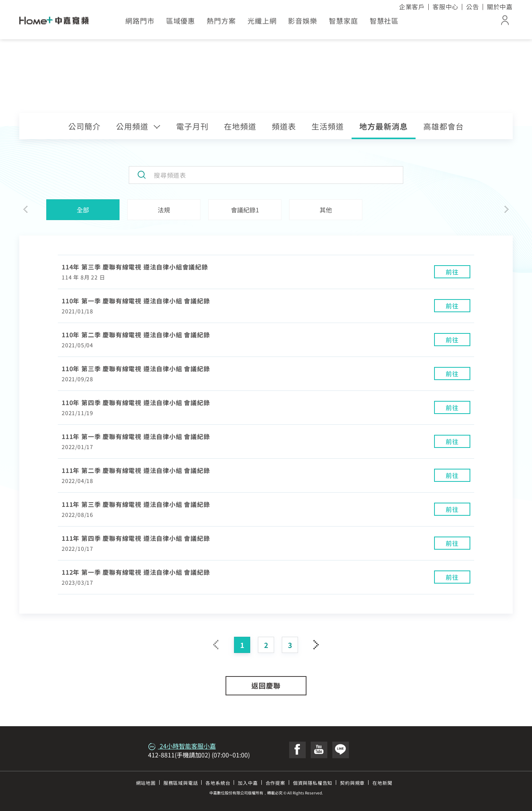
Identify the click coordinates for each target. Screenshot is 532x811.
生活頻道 (328, 126)
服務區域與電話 (181, 783)
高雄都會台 (444, 126)
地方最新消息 (384, 126)
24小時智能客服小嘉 (182, 746)
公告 (473, 7)
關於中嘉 (500, 7)
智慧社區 (384, 23)
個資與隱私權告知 (313, 783)
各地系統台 (218, 783)
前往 (452, 272)
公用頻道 (138, 126)
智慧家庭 (343, 23)
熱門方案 (221, 23)
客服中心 (445, 7)
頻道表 (284, 126)
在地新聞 (382, 783)
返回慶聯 (266, 685)
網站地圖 (146, 783)
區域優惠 (181, 23)
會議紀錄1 (245, 210)
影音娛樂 (303, 23)
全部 (83, 210)
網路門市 (140, 23)
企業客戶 (412, 7)
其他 (326, 210)
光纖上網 (262, 23)
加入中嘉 (248, 783)
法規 (164, 210)
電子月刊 (192, 126)
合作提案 (275, 783)
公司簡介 (84, 126)
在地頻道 (240, 126)
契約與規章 (352, 783)
